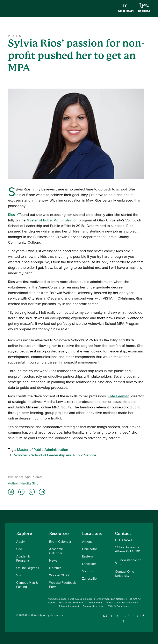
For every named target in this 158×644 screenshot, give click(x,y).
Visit (19, 575)
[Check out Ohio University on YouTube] (124, 618)
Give (20, 549)
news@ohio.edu (131, 562)
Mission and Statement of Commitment (80, 603)
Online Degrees (28, 568)
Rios (14, 215)
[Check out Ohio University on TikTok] (136, 616)
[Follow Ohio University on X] (130, 616)
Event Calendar (60, 542)
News (53, 560)
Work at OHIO (59, 575)
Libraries (55, 568)
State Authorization (94, 606)
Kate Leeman (118, 396)
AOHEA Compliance (81, 599)
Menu (144, 9)
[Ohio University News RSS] (142, 616)
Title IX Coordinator (119, 606)
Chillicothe (90, 549)
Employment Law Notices (111, 599)
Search (126, 9)
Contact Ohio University (125, 574)
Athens (87, 542)
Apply (20, 542)
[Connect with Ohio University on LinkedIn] (118, 616)
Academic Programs (23, 558)
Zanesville (89, 578)
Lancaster (89, 564)
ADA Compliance (57, 599)
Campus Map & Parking (27, 585)
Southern (89, 571)
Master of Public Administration (52, 220)
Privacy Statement (69, 606)
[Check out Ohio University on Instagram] (111, 621)
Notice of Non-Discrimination (122, 603)
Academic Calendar (56, 551)
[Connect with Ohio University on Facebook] (105, 616)
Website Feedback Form (62, 585)
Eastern (87, 556)
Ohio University (34, 615)
